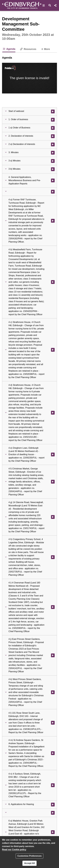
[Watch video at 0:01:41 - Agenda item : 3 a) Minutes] (53, 161)
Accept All (29, 863)
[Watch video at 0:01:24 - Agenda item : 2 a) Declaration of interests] (53, 144)
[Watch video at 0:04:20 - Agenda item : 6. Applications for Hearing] (53, 805)
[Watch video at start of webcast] (53, 111)
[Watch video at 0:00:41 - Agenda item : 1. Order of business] (53, 120)
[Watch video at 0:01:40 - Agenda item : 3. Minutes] (53, 153)
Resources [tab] (28, 49)
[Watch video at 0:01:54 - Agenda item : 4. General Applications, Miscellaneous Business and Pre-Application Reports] (53, 180)
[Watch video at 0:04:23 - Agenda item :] (53, 813)
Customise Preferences (29, 856)
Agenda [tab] (9, 49)
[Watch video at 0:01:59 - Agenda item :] (53, 192)
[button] (44, 5)
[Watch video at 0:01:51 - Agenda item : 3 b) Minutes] (53, 169)
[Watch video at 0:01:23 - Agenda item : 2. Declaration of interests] (53, 136)
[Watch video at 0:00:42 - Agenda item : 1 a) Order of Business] (53, 128)
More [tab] (45, 49)
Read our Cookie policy (14, 850)
